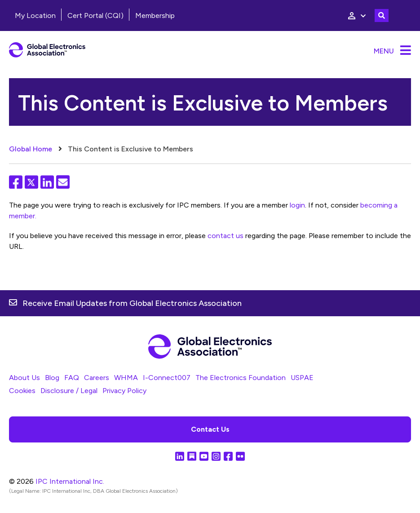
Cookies (22, 391)
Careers (97, 378)
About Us (24, 378)
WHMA (126, 378)
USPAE (302, 378)
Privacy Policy (124, 391)
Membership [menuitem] (155, 15)
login (297, 205)
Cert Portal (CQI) (95, 15)
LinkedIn (47, 182)
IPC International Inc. (70, 481)
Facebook (16, 182)
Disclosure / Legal (69, 391)
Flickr (240, 456)
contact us (225, 236)
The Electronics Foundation (241, 378)
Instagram (216, 456)
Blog (52, 378)
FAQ (72, 378)
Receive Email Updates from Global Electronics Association (132, 303)
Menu (384, 51)
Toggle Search (382, 15)
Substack (192, 456)
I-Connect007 (167, 378)
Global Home (31, 149)
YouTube (204, 456)
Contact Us (210, 429)
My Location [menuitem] (35, 15)
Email (63, 182)
